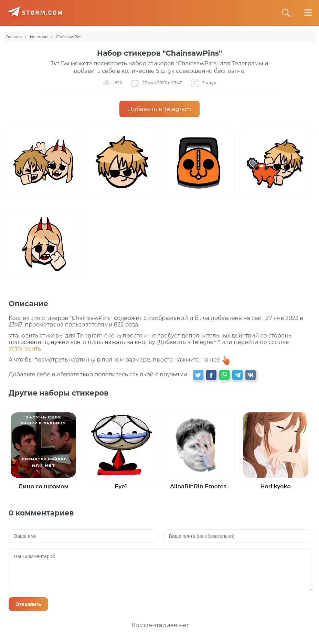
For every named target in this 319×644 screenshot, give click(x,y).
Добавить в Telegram (160, 109)
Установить (25, 349)
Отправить (28, 604)
